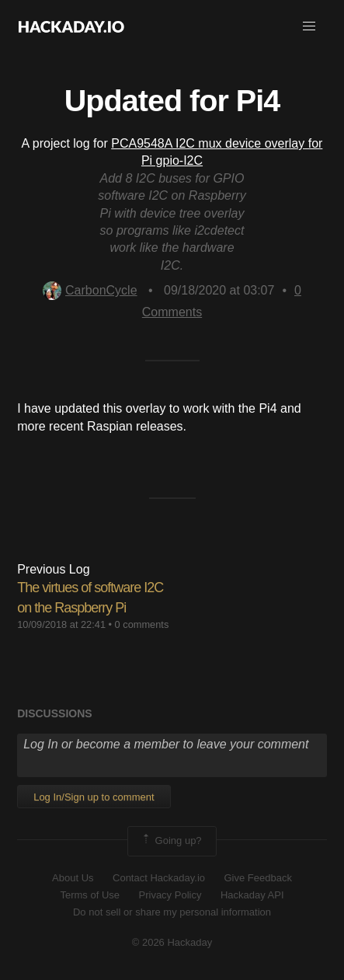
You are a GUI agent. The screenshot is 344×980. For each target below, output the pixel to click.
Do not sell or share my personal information (172, 912)
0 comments (142, 624)
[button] (309, 26)
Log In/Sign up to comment (94, 797)
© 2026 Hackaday (172, 942)
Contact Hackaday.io (159, 878)
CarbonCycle (90, 290)
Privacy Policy (170, 895)
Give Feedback (257, 878)
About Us (73, 878)
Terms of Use (90, 895)
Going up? (171, 841)
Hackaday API (252, 895)
